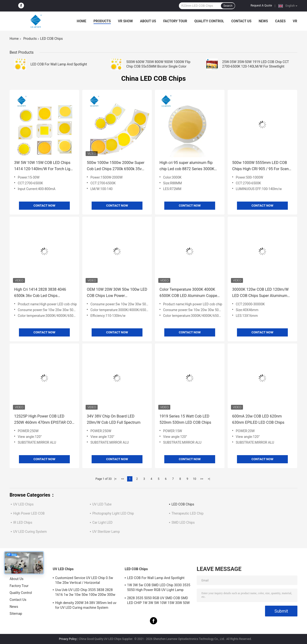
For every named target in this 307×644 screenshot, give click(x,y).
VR (295, 21)
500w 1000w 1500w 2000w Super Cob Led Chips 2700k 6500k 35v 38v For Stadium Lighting (116, 166)
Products (102, 21)
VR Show (125, 21)
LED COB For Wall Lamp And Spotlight (59, 64)
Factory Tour (175, 21)
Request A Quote (261, 6)
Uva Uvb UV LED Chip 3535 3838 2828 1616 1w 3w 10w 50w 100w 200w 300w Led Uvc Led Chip (85, 593)
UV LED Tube (102, 504)
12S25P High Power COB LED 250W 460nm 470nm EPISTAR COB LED (44, 420)
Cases (280, 21)
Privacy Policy (68, 639)
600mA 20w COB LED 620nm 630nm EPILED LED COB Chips (258, 419)
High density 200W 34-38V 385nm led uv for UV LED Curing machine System (86, 605)
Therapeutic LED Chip (188, 513)
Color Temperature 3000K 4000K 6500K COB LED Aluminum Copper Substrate (189, 293)
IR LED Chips (23, 522)
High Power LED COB (29, 513)
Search (228, 6)
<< (123, 479)
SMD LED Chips (183, 522)
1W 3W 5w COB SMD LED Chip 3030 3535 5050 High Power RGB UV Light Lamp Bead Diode (159, 588)
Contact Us (241, 21)
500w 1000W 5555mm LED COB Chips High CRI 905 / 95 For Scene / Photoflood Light (261, 166)
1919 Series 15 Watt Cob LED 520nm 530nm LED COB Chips (185, 419)
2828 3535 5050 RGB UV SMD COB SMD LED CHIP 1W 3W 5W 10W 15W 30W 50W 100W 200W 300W (158, 601)
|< (115, 479)
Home (82, 21)
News (263, 21)
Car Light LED (102, 522)
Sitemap (16, 614)
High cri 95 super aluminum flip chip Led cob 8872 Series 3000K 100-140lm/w (187, 166)
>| (209, 479)
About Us (148, 21)
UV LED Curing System (30, 532)
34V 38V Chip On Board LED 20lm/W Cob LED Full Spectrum (114, 419)
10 (195, 479)
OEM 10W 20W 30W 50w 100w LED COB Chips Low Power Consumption (117, 293)
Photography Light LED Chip (113, 513)
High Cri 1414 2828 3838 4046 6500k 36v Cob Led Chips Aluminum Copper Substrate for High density (41, 293)
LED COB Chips (183, 504)
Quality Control (209, 21)
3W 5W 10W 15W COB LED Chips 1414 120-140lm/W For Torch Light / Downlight (44, 166)
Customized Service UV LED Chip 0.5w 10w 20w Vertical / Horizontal (84, 580)
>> (202, 479)
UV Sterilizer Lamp (106, 532)
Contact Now (44, 206)
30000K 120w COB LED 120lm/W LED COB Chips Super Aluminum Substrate (260, 293)
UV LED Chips (23, 504)
